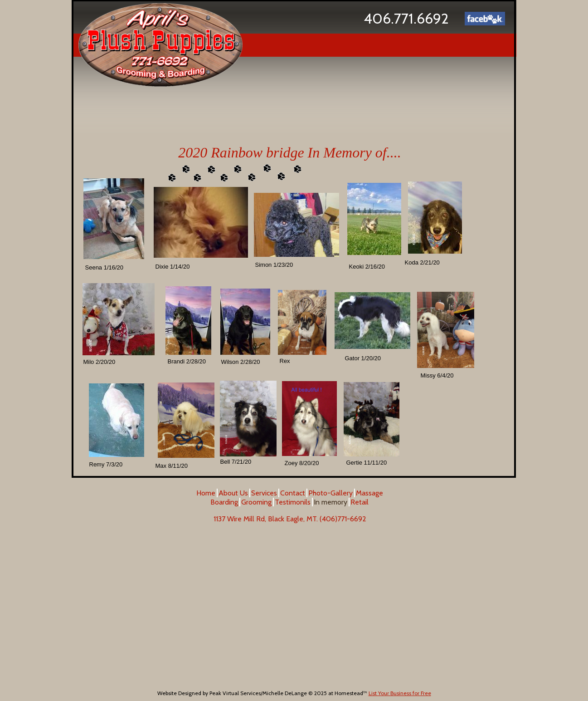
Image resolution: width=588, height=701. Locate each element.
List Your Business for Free (400, 693)
